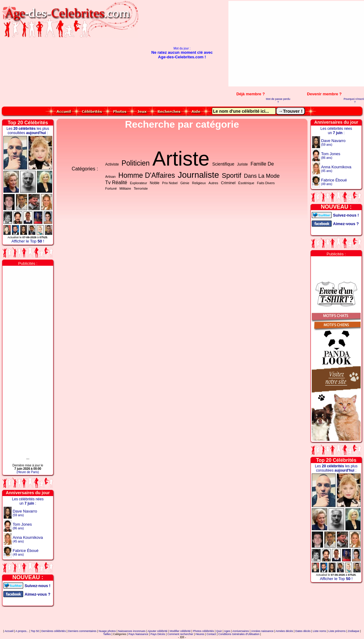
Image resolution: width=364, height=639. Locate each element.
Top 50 (35, 631)
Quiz (219, 631)
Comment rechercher (180, 634)
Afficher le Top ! (28, 241)
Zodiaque (354, 631)
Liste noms (319, 631)
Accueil (9, 631)
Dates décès (303, 631)
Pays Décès (158, 634)
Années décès (284, 631)
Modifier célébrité (180, 631)
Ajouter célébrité (157, 631)
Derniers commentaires (82, 631)
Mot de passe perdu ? (278, 100)
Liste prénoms (337, 631)
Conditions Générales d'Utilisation (239, 634)
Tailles (107, 634)
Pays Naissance (138, 634)
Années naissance (262, 631)
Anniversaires (241, 631)
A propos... (22, 631)
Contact (211, 634)
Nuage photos (107, 631)
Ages (227, 631)
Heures (200, 634)
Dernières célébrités (53, 631)
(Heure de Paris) (28, 472)
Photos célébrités (204, 631)
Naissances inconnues (132, 631)
